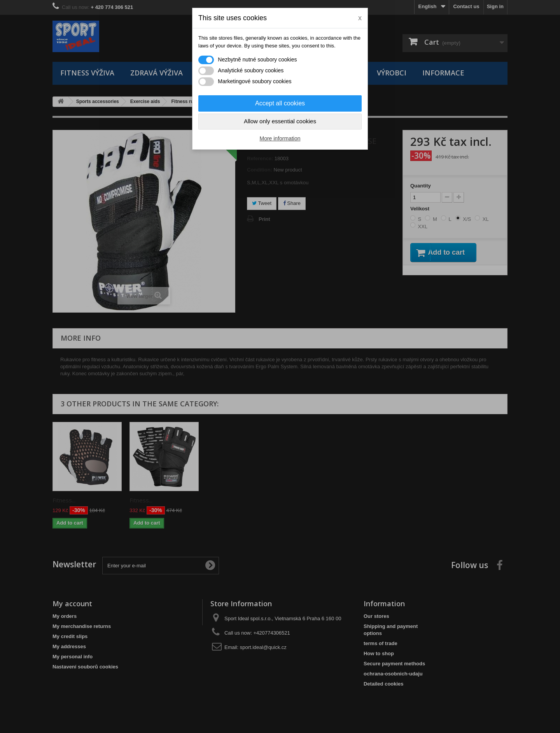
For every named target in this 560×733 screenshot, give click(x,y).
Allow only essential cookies (280, 121)
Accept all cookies (280, 103)
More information (280, 138)
